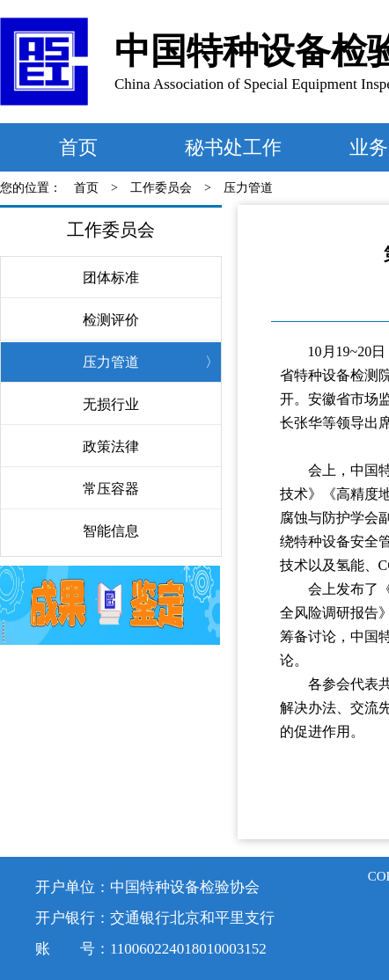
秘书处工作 (233, 147)
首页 (78, 147)
